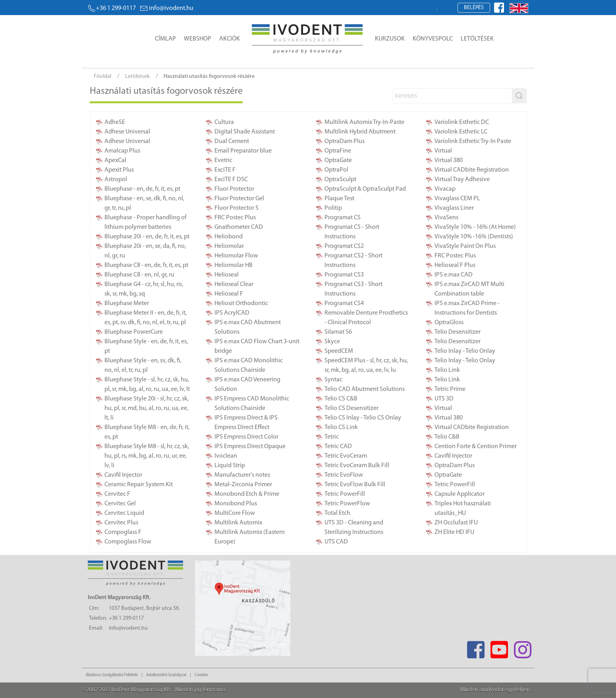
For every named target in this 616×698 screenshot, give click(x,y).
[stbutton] (519, 96)
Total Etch (337, 513)
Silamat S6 (338, 332)
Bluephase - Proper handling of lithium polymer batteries (146, 222)
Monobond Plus (236, 504)
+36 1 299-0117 (112, 8)
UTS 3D (444, 399)
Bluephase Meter (127, 304)
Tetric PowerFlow (347, 504)
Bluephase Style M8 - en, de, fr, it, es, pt (147, 432)
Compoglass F (123, 532)
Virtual (443, 151)
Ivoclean (226, 456)
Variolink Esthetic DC (462, 122)
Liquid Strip (230, 466)
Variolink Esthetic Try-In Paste (473, 141)
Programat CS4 (344, 304)
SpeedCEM (339, 351)
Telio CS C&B (341, 399)
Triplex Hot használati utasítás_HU (463, 509)
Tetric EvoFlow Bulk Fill (355, 485)
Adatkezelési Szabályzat (166, 675)
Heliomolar (229, 246)
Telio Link (447, 370)
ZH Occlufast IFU (456, 523)
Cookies (201, 675)
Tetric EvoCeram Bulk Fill (357, 466)
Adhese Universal (127, 132)
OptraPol (336, 170)
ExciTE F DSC (231, 180)
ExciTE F (225, 170)
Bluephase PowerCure (134, 332)
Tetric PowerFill (345, 494)
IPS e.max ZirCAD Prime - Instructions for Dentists (467, 308)
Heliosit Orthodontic (241, 304)
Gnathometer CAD (239, 227)
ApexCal (115, 160)
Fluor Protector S (237, 208)
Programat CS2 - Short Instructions (353, 261)
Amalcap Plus (122, 151)
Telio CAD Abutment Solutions (365, 389)
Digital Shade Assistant (245, 132)
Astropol (116, 180)
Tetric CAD (338, 447)
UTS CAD (336, 542)
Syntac (333, 380)
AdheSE (115, 122)
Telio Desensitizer (458, 332)
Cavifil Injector (123, 475)
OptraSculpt (340, 180)
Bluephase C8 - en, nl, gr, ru (139, 275)
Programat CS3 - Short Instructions (353, 289)
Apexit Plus (119, 170)
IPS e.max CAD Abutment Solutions (248, 327)
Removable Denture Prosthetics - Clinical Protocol (366, 318)
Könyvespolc (433, 39)
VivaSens (446, 218)
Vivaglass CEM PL (457, 199)
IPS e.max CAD (454, 275)
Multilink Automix (238, 523)
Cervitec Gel (120, 504)
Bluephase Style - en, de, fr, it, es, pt (146, 346)
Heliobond (229, 237)
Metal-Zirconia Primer (243, 485)
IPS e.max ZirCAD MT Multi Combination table (469, 289)
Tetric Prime (450, 389)
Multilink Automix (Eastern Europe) (250, 537)
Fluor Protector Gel (239, 199)
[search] (452, 96)
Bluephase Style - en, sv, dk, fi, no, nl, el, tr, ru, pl (143, 365)
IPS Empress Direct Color (246, 437)
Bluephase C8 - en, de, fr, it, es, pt (146, 265)
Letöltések (477, 39)
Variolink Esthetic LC (461, 132)
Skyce (332, 342)
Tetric (332, 437)
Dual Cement (232, 141)
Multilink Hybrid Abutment (360, 132)
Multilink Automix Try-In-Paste (364, 122)
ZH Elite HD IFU (454, 532)
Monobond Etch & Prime (247, 494)
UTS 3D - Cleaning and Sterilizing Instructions (354, 528)
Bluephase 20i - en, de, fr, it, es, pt (147, 237)
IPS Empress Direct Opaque (250, 447)
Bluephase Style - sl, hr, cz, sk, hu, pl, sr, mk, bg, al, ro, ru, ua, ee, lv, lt (147, 385)
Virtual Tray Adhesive (462, 180)
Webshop (198, 39)
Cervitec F (117, 494)
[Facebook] (476, 647)
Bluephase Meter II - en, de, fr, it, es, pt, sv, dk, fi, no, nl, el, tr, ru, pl (146, 318)
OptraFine (338, 151)
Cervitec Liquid (124, 513)
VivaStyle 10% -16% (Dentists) (474, 237)
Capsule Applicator (460, 494)
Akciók (230, 39)
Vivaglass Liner (454, 208)
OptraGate (338, 160)
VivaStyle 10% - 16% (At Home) (475, 227)
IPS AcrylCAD (232, 313)
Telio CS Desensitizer (351, 408)
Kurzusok (390, 39)
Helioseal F (229, 294)
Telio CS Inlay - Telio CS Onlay (363, 418)
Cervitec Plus (121, 523)
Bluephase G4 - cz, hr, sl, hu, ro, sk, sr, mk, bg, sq (144, 289)
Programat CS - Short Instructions (352, 232)
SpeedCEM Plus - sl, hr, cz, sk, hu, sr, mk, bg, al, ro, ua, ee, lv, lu (366, 365)
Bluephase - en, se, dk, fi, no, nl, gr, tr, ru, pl (144, 203)
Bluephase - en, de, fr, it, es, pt (142, 189)
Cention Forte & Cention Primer (476, 447)
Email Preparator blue (243, 151)
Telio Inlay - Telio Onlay (465, 351)
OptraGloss (449, 323)
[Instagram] (523, 647)
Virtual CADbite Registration (472, 170)
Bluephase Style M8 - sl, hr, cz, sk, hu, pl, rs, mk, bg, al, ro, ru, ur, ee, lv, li (147, 456)
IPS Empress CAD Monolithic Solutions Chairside (252, 404)
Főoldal (102, 76)
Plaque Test (339, 199)
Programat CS (343, 218)
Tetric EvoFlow (344, 475)
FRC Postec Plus (235, 218)
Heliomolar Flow (236, 256)
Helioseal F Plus (455, 265)
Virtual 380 (449, 160)
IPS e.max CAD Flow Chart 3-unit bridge (257, 346)
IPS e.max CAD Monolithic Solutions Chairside (249, 365)
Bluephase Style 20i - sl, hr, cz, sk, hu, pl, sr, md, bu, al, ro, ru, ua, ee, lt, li (147, 408)
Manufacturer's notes (242, 475)
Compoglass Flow (128, 542)
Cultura (224, 122)
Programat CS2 (344, 246)
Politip (333, 208)
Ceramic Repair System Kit (139, 485)
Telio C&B (447, 437)
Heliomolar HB (234, 265)
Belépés (474, 8)
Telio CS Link (341, 427)
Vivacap (445, 189)
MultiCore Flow (235, 513)
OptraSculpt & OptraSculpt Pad (365, 189)
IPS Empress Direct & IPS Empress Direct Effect (246, 423)
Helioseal (227, 275)
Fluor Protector (234, 189)
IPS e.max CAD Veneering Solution (247, 385)
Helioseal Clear (234, 284)
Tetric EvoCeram (346, 456)
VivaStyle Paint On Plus (465, 246)
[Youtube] (499, 647)
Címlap (165, 39)
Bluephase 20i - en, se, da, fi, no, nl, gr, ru (145, 251)
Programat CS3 (344, 275)
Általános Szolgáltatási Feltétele (112, 675)
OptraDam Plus (345, 141)
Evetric (223, 160)
